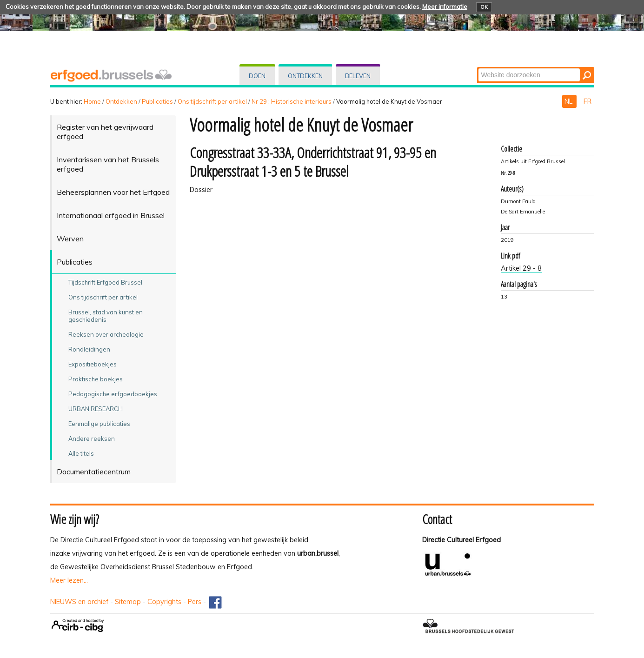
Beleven (358, 76)
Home (92, 101)
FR (588, 101)
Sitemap (128, 602)
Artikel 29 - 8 (521, 268)
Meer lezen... (69, 580)
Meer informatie (445, 7)
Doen (257, 76)
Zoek (477, 68)
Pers (195, 602)
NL (569, 101)
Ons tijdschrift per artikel (212, 101)
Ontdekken (305, 76)
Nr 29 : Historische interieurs (292, 101)
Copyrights (164, 602)
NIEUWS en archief (79, 602)
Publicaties (157, 101)
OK (484, 7)
